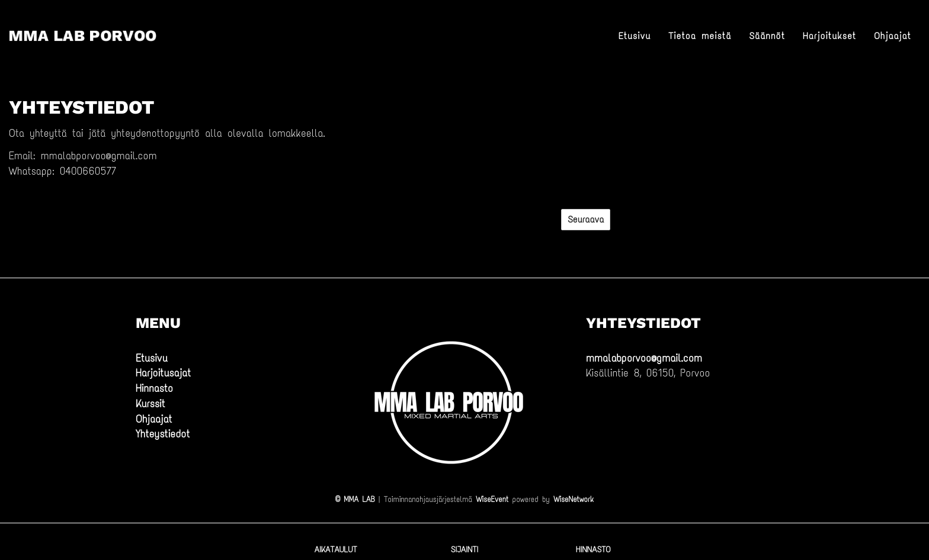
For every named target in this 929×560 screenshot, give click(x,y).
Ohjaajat (893, 36)
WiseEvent (492, 499)
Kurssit (150, 404)
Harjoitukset (829, 36)
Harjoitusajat (163, 373)
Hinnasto (154, 388)
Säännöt (767, 36)
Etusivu (635, 36)
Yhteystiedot (163, 434)
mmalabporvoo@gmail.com (644, 358)
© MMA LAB (355, 499)
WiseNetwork (574, 499)
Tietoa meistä (700, 36)
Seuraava (586, 219)
